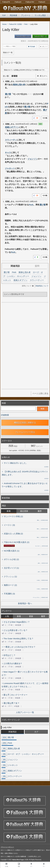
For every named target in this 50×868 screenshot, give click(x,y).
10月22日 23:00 (42, 538)
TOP (4, 15)
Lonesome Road (9, 546)
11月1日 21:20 (43, 563)
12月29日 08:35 (42, 520)
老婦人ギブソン (12, 127)
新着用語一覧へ (25, 603)
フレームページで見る (25, 432)
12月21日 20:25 (42, 529)
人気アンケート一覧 (25, 712)
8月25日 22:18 (43, 572)
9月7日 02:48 (42, 546)
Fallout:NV (30, 2)
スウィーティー (37, 280)
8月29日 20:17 (43, 555)
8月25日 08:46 (42, 581)
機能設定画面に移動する (25, 423)
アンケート (26, 15)
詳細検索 (5, 415)
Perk (31, 205)
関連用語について (42, 286)
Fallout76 (6, 2)
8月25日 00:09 (42, 589)
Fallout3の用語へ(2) (40, 36)
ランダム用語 (40, 15)
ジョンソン (33, 159)
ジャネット (10, 168)
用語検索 (13, 15)
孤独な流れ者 (19, 85)
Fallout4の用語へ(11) (23, 36)
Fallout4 (18, 2)
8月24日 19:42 (40, 598)
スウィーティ (11, 140)
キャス (8, 153)
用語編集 (32, 47)
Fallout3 (42, 2)
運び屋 (8, 94)
